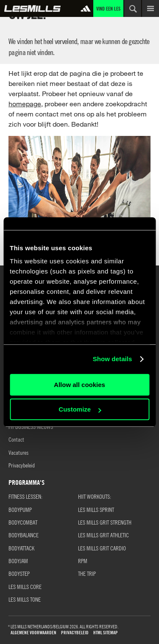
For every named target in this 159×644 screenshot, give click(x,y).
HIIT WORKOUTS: (95, 496)
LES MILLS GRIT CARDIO (102, 548)
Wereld (32, 8)
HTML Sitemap (106, 633)
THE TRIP (87, 573)
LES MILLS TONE (25, 599)
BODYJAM (18, 561)
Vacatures (18, 452)
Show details (113, 359)
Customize (80, 409)
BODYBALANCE (24, 535)
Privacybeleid (22, 465)
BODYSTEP (19, 573)
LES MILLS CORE (25, 586)
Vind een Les (108, 8)
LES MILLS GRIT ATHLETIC (103, 535)
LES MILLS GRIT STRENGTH (105, 522)
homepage (25, 104)
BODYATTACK (21, 548)
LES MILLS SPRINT (96, 509)
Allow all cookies (79, 385)
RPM (83, 561)
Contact (16, 439)
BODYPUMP (20, 509)
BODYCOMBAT (23, 522)
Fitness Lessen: (25, 496)
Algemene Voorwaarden (33, 633)
